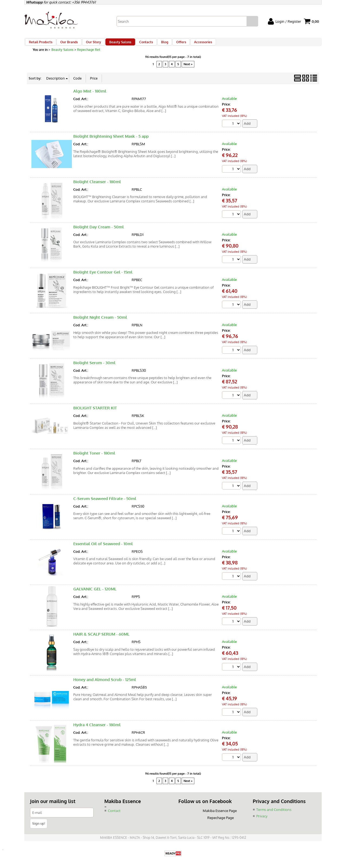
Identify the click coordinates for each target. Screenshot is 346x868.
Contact (114, 817)
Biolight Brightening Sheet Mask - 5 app (111, 141)
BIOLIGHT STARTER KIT (95, 414)
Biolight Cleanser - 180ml (97, 187)
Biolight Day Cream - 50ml (99, 232)
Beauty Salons (115, 44)
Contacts (140, 44)
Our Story (90, 44)
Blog (157, 44)
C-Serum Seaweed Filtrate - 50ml (105, 504)
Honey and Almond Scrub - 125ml (105, 686)
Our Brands (67, 44)
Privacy (262, 822)
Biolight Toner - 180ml (94, 459)
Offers (172, 44)
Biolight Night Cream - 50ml (100, 323)
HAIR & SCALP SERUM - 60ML (101, 641)
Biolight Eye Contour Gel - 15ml (103, 277)
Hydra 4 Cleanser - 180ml (97, 731)
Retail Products (40, 44)
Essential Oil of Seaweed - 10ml (103, 550)
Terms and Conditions (274, 816)
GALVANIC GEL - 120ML (95, 595)
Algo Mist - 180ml (90, 96)
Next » (188, 69)
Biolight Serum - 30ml (94, 368)
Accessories (192, 44)
